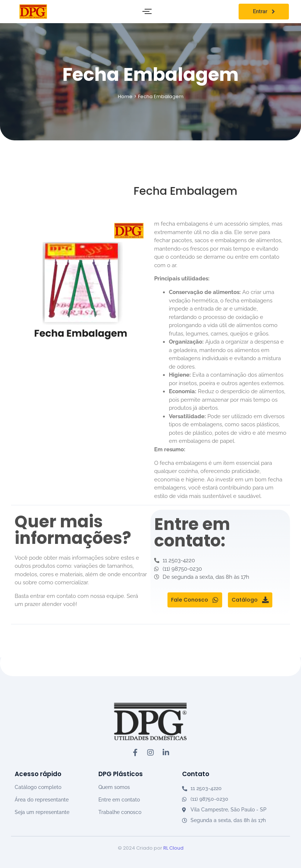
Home (125, 96)
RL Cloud (173, 848)
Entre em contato (119, 800)
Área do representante (42, 800)
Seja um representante (42, 812)
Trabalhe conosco (120, 812)
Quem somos (114, 787)
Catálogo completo (38, 787)
